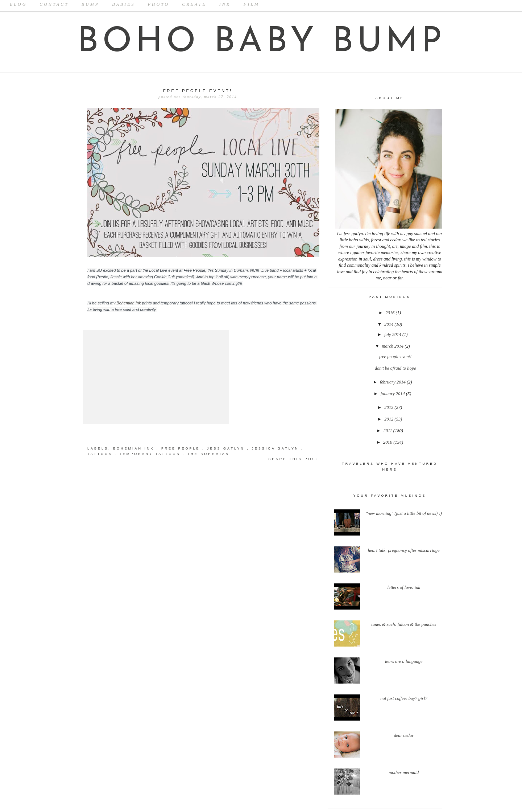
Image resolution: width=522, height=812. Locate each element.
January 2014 (393, 394)
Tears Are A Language (404, 661)
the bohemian (209, 454)
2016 (390, 313)
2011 (388, 431)
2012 (389, 419)
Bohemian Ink (129, 303)
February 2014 (393, 382)
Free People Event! (395, 357)
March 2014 (393, 346)
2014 (389, 324)
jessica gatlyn (275, 448)
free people (181, 448)
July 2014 (393, 335)
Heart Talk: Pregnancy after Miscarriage (404, 550)
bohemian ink (134, 448)
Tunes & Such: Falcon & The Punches (404, 624)
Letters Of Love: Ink (404, 587)
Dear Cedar (404, 735)
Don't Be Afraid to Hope (395, 368)
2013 (389, 407)
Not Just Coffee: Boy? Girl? (404, 698)
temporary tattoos (150, 454)
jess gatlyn (226, 448)
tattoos (100, 454)
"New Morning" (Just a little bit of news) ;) (404, 513)
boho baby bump (261, 43)
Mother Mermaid (404, 772)
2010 (388, 442)
